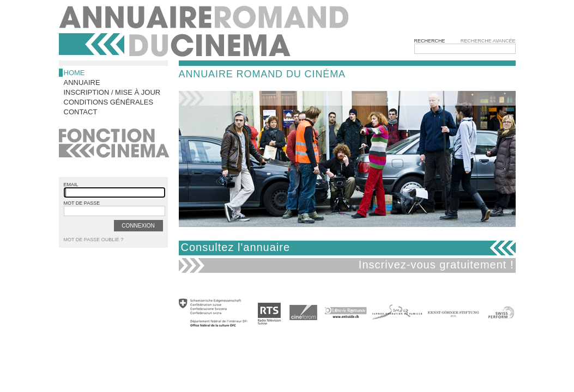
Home (74, 73)
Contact (81, 112)
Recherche (430, 41)
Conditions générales (109, 102)
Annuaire (82, 82)
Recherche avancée (488, 41)
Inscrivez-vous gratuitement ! (436, 265)
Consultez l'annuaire (236, 247)
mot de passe (82, 203)
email (71, 185)
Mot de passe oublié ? (94, 240)
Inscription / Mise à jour (112, 92)
